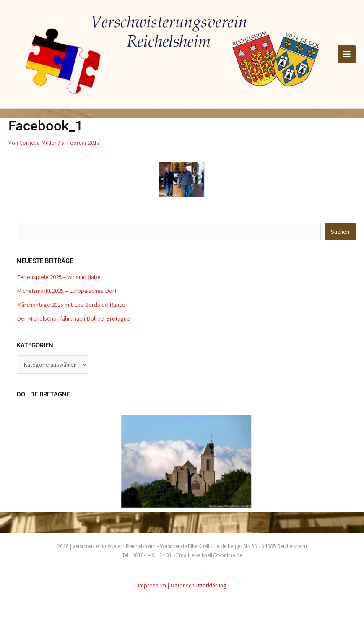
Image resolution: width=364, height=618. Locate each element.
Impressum (152, 585)
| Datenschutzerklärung (197, 585)
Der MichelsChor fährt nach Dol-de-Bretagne (73, 318)
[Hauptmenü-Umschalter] (347, 54)
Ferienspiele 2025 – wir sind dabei (59, 277)
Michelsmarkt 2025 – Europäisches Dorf (67, 291)
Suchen (340, 232)
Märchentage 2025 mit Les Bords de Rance (71, 305)
